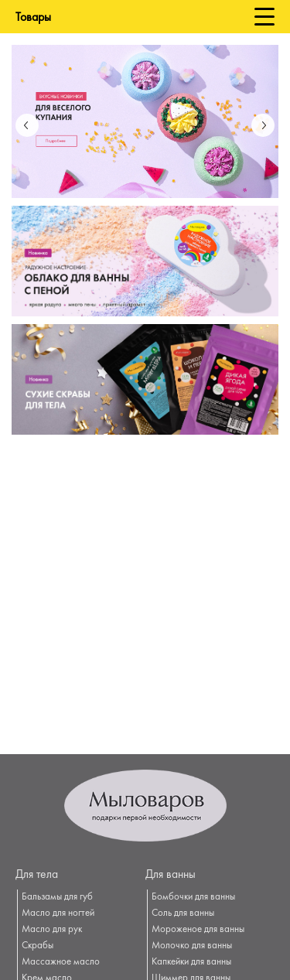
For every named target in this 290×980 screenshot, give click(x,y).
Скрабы (38, 946)
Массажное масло (61, 962)
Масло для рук (52, 930)
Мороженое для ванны (198, 930)
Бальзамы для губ (57, 897)
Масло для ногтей (58, 913)
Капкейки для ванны (191, 962)
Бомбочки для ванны (193, 897)
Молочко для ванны (192, 946)
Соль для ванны (183, 913)
